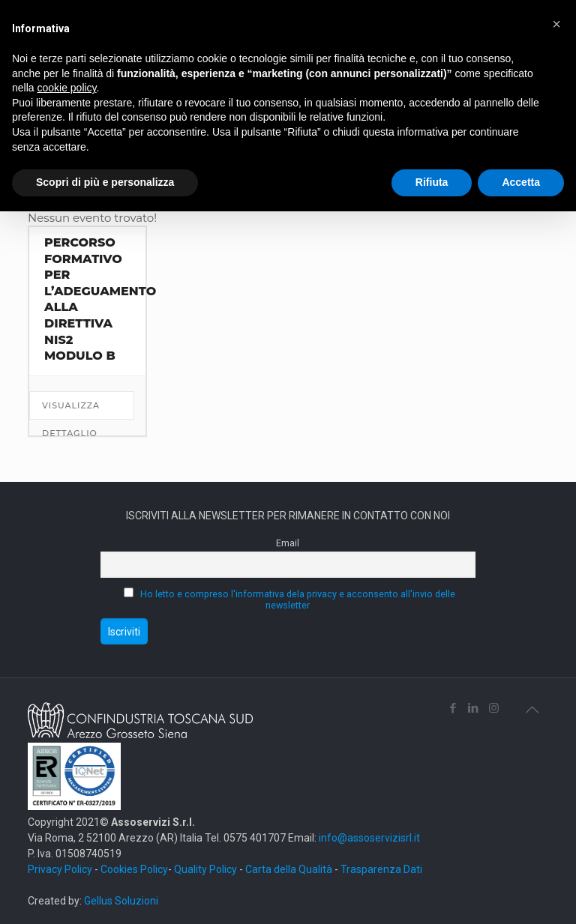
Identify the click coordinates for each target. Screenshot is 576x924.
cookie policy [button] (66, 88)
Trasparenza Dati (381, 869)
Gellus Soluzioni (121, 901)
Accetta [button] (521, 182)
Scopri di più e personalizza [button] (105, 182)
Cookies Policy (134, 869)
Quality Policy (205, 869)
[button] (556, 24)
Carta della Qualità (290, 869)
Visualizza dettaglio (71, 410)
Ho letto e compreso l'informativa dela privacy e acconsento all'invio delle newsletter (298, 600)
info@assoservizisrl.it (368, 838)
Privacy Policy (60, 869)
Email (288, 543)
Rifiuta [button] (432, 182)
